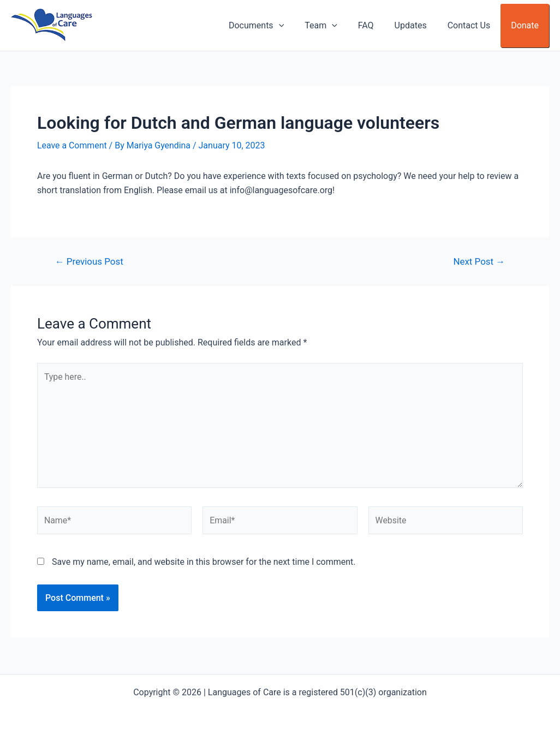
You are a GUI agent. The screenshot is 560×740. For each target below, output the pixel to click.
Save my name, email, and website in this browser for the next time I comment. (204, 563)
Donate (526, 25)
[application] (296, 26)
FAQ (377, 25)
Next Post (479, 262)
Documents (274, 26)
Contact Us (474, 25)
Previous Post (90, 262)
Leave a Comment (72, 145)
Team (336, 26)
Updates (419, 25)
